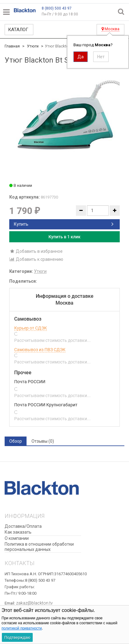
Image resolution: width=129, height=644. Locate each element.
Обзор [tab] (16, 441)
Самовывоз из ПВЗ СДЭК (40, 350)
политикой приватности (22, 628)
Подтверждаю (17, 637)
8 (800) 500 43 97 (57, 8)
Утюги (33, 46)
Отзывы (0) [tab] (43, 441)
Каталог (18, 30)
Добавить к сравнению (36, 259)
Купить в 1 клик (64, 237)
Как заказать (18, 532)
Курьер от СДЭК (31, 328)
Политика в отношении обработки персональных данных (39, 547)
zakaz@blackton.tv (34, 603)
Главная (12, 46)
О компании (17, 538)
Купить (64, 224)
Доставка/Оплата (23, 526)
